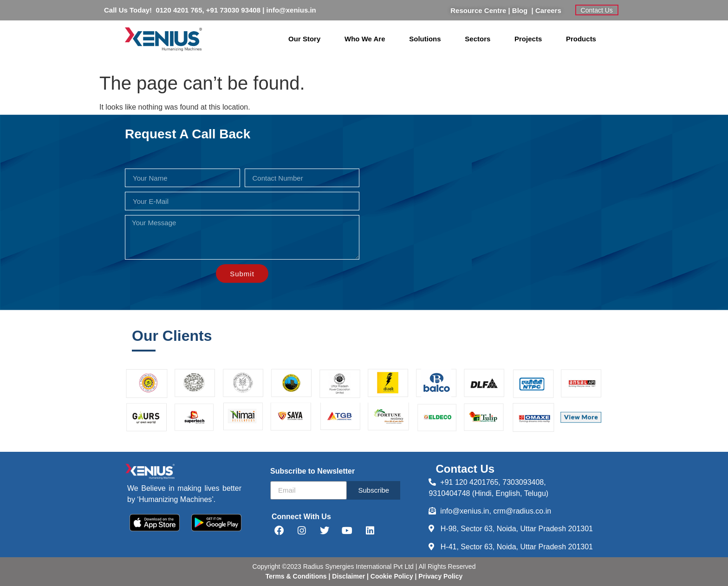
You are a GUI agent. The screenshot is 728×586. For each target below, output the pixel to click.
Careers (548, 10)
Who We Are (365, 39)
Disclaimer (349, 576)
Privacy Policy (439, 576)
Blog (522, 10)
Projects (528, 39)
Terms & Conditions (296, 576)
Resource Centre (478, 10)
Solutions (425, 39)
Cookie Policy (391, 576)
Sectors (478, 39)
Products (581, 39)
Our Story (304, 39)
